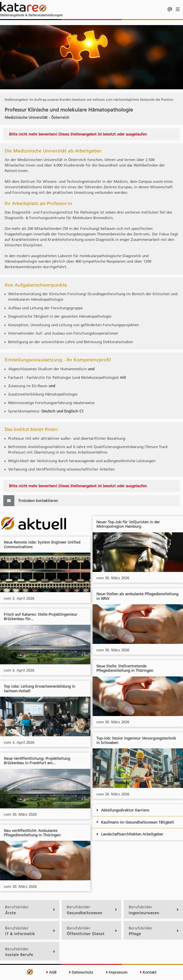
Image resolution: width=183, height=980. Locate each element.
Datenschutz (81, 972)
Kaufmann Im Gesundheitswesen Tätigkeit (135, 822)
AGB (51, 972)
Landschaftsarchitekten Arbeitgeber (130, 834)
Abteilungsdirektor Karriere (123, 810)
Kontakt (148, 972)
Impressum (117, 972)
